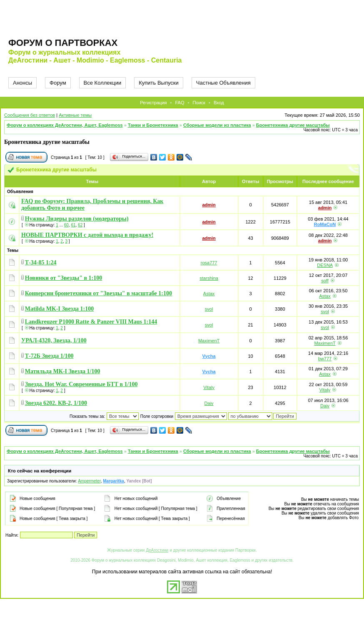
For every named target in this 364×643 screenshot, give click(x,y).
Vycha (209, 356)
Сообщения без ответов (30, 115)
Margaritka (113, 481)
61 (73, 225)
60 (66, 225)
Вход (219, 103)
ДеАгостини (157, 550)
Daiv (209, 403)
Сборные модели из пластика (217, 125)
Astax (209, 294)
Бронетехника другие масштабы (293, 125)
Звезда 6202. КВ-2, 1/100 (56, 403)
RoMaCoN (325, 224)
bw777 (325, 359)
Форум (58, 83)
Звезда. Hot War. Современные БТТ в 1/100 (81, 384)
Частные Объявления (223, 83)
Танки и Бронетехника (153, 125)
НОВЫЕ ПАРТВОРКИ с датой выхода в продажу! (87, 235)
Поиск (199, 103)
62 (80, 225)
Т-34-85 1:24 (41, 262)
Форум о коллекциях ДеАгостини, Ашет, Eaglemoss (65, 125)
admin (209, 205)
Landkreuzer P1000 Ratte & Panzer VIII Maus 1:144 (91, 322)
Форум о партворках (63, 43)
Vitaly (209, 387)
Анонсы (22, 83)
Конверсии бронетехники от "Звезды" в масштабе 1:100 (98, 293)
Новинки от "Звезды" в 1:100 (64, 278)
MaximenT (209, 341)
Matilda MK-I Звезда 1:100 (59, 309)
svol (209, 309)
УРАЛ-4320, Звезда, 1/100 (54, 340)
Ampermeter (89, 481)
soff (325, 281)
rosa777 (209, 263)
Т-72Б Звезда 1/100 (49, 356)
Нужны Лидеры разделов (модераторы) (77, 219)
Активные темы (75, 115)
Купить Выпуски (159, 83)
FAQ (180, 103)
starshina (209, 278)
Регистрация (153, 103)
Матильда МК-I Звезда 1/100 (63, 371)
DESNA (325, 265)
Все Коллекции (103, 83)
